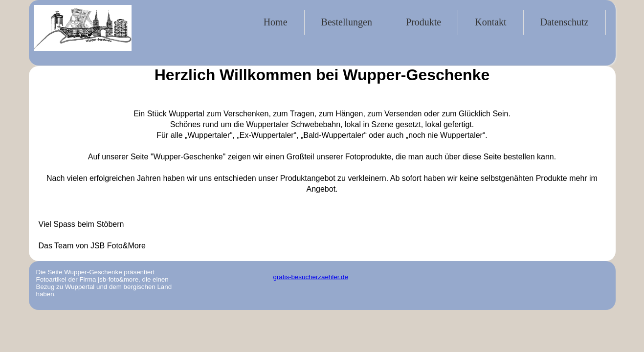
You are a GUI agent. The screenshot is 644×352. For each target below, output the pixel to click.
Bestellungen (347, 22)
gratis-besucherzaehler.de (311, 277)
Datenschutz (565, 22)
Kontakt (490, 22)
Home (276, 22)
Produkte (423, 22)
